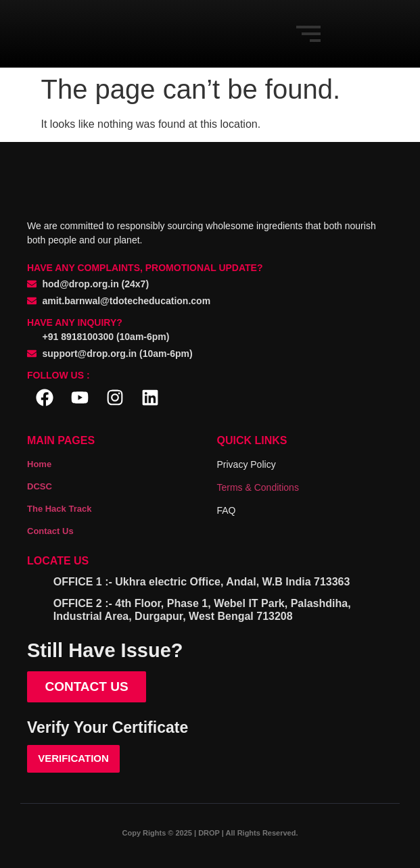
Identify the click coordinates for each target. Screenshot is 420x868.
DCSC (40, 486)
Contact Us (50, 531)
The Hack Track (59, 509)
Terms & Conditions (258, 487)
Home (39, 464)
